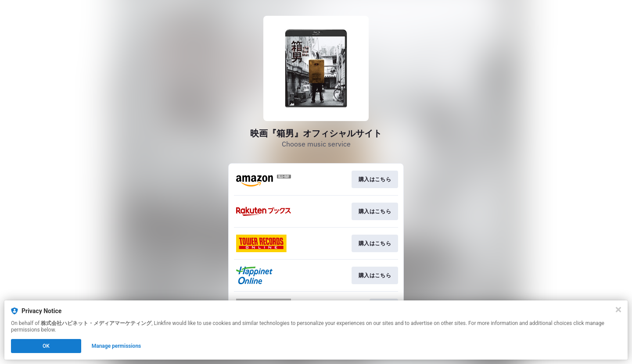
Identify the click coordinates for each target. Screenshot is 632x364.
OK (46, 346)
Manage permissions (117, 346)
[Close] (618, 310)
